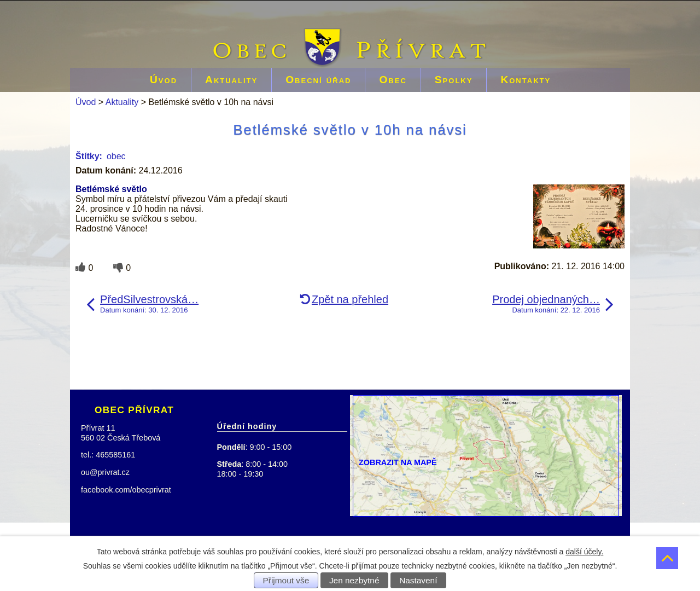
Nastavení (418, 580)
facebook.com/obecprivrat (126, 490)
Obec (393, 80)
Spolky (454, 80)
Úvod (164, 80)
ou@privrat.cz (105, 472)
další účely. (584, 552)
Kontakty (526, 80)
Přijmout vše (286, 580)
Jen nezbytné (354, 580)
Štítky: (89, 156)
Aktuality (231, 80)
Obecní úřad (318, 80)
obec (116, 156)
